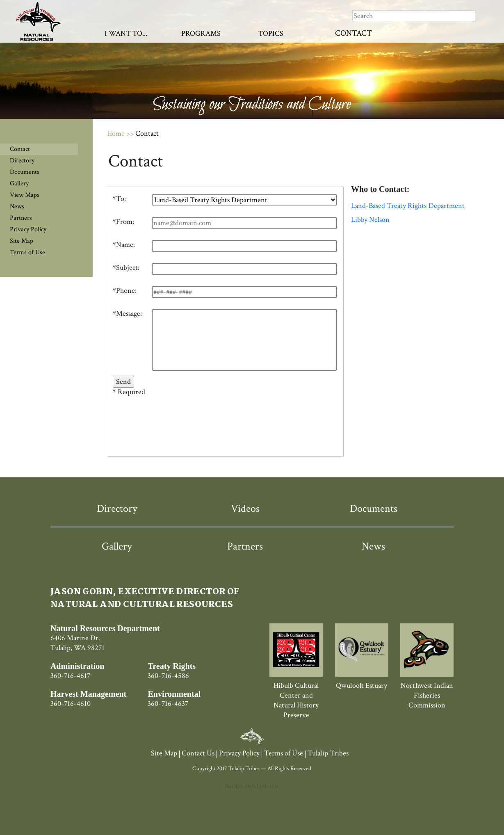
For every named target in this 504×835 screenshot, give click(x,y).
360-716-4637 (168, 704)
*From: (123, 222)
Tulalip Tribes (328, 753)
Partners (21, 218)
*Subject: (126, 268)
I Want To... (126, 33)
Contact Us (198, 753)
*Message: (127, 314)
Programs (201, 33)
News (17, 206)
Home (116, 133)
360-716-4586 (168, 676)
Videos (245, 509)
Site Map (22, 241)
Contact (353, 33)
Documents (25, 172)
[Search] (414, 16)
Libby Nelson (370, 220)
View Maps (25, 195)
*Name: (124, 245)
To (120, 199)
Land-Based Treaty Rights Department (408, 206)
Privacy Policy (28, 229)
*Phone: (125, 291)
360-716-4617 (70, 676)
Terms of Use (27, 252)
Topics (271, 33)
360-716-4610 (71, 704)
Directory (22, 161)
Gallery (19, 184)
